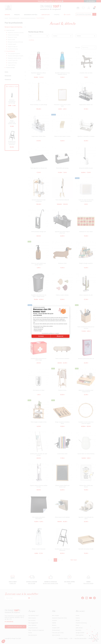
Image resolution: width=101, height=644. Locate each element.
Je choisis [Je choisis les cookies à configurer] (41, 336)
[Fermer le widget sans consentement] (39, 307)
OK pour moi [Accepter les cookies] (60, 336)
